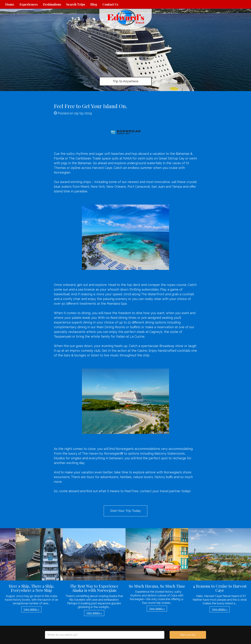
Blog (94, 4)
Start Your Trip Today (125, 511)
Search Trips (76, 4)
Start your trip (188, 635)
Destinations (52, 4)
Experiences (29, 4)
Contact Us (110, 4)
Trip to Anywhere (125, 81)
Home (10, 4)
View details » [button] (31, 609)
